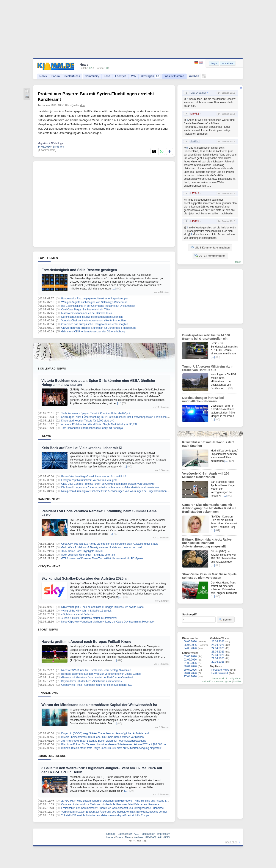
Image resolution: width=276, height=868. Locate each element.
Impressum (164, 834)
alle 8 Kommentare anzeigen (210, 247)
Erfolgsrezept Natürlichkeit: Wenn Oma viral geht (89, 480)
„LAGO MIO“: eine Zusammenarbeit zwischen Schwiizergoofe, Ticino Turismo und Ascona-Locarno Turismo (123, 801)
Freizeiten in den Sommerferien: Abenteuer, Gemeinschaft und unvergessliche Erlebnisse (112, 808)
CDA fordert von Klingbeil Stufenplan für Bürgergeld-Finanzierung (99, 328)
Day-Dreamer (198, 93)
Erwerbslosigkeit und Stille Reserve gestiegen (79, 270)
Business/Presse (52, 756)
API (160, 837)
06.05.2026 (190, 642)
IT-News (44, 436)
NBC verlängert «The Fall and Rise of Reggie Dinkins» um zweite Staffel (103, 607)
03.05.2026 (190, 656)
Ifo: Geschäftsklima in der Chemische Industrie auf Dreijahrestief (98, 306)
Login (214, 63)
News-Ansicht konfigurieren (227, 678)
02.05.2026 (190, 660)
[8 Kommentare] (47, 150)
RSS (167, 837)
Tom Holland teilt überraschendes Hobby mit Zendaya (92, 428)
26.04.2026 (218, 642)
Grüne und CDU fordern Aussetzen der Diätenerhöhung (93, 332)
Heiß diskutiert (220, 673)
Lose (107, 76)
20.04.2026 (218, 662)
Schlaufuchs (72, 76)
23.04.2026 (218, 652)
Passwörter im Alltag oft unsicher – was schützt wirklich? (93, 476)
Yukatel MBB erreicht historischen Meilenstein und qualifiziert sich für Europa (105, 815)
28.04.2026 (190, 673)
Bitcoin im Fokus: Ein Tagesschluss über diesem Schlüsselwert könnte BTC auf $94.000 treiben (116, 744)
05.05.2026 (190, 645)
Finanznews (48, 693)
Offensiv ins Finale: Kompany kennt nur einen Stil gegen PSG (96, 685)
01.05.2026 (190, 663)
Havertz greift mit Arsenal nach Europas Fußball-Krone (86, 642)
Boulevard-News (52, 368)
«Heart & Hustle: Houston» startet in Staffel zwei (89, 618)
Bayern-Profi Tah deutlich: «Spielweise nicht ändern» (92, 681)
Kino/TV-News (49, 566)
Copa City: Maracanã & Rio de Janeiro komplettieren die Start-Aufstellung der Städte (110, 544)
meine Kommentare (212, 681)
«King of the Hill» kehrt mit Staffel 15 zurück (86, 611)
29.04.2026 (190, 670)
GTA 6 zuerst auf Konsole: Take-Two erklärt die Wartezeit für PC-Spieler (102, 558)
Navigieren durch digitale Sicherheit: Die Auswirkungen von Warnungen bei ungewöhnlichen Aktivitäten (120, 491)
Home (110, 837)
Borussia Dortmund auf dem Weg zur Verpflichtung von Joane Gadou (101, 674)
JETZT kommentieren (210, 256)
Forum (56, 76)
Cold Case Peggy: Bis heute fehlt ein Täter (86, 310)
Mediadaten (148, 834)
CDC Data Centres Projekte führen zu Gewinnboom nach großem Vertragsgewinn (108, 484)
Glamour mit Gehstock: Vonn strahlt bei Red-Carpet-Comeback (97, 678)
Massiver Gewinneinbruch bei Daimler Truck (87, 313)
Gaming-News (49, 499)
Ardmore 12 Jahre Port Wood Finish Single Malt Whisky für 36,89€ (99, 424)
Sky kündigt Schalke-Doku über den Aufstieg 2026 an (85, 578)
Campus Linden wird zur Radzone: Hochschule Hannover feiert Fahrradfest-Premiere (110, 804)
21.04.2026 (218, 658)
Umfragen (150, 76)
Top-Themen (48, 258)
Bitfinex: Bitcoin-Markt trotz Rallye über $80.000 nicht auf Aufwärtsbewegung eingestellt (111, 748)
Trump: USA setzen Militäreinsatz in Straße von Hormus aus (208, 368)
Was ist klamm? (174, 76)
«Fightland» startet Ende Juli (78, 614)
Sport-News (48, 629)
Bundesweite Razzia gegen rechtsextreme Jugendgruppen (95, 299)
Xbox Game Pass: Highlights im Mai (82, 551)
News (43, 76)
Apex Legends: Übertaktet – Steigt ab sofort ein (88, 555)
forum (238, 262)
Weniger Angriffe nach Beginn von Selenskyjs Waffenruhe (94, 302)
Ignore (228, 681)
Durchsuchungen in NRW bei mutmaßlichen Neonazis (92, 317)
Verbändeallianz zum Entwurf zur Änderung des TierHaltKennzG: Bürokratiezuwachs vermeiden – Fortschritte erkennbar (130, 812)
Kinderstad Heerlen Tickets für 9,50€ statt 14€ (87, 421)
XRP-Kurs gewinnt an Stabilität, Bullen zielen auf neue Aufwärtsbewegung (104, 741)
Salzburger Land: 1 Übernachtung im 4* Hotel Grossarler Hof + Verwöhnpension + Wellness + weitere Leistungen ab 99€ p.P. (133, 417)
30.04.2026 (190, 666)
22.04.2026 (218, 655)
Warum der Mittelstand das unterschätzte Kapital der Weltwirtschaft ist (99, 705)
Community (92, 76)
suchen (225, 620)
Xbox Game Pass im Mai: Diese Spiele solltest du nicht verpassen (209, 576)
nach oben (231, 842)
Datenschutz (125, 834)
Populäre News (220, 670)
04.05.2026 (190, 648)
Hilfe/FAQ (150, 837)
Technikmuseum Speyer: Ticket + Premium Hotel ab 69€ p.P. (96, 413)
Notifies (237, 681)
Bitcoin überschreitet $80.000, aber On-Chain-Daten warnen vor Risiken (102, 737)
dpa (83, 105)
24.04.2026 (218, 648)
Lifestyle (121, 76)
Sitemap (111, 834)
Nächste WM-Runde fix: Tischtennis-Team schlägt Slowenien (96, 670)
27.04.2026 (190, 676)
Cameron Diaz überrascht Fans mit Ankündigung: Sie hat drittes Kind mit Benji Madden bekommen (209, 508)
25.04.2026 (218, 645)
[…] (114, 289)
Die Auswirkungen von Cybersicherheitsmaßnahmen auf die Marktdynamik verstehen (110, 487)
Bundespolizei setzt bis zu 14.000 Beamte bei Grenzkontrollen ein (206, 337)
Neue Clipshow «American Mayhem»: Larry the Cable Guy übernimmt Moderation (108, 622)
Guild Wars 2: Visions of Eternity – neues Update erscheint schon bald (101, 547)
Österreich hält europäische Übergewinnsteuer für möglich (95, 324)
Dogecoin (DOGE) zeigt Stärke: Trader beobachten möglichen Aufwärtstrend (105, 733)
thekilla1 (195, 142)
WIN (134, 76)
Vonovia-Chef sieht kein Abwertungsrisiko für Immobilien (93, 321)
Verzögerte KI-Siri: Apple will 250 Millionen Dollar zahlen (206, 475)
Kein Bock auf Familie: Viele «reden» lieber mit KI (82, 448)
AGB (137, 834)
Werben (194, 76)
